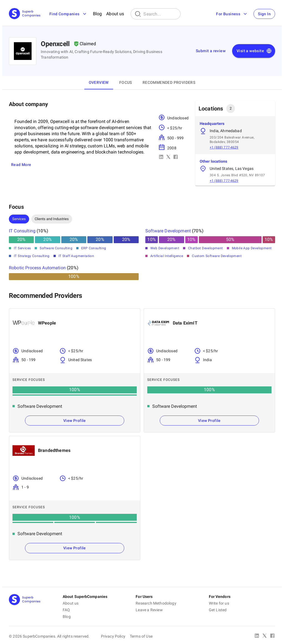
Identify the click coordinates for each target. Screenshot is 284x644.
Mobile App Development (252, 248)
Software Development (168, 231)
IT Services (22, 248)
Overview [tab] (99, 82)
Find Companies (68, 14)
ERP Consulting (94, 248)
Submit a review (211, 51)
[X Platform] (265, 636)
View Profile (75, 421)
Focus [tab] (126, 82)
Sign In (264, 14)
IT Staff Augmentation (76, 256)
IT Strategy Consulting (32, 256)
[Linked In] (257, 636)
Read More (21, 165)
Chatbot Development (206, 248)
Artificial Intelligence (167, 256)
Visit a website (254, 51)
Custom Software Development (217, 256)
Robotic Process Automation (37, 268)
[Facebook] (272, 636)
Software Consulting (56, 248)
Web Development (165, 248)
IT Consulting (22, 231)
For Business (232, 14)
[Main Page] (25, 14)
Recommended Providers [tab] (169, 82)
